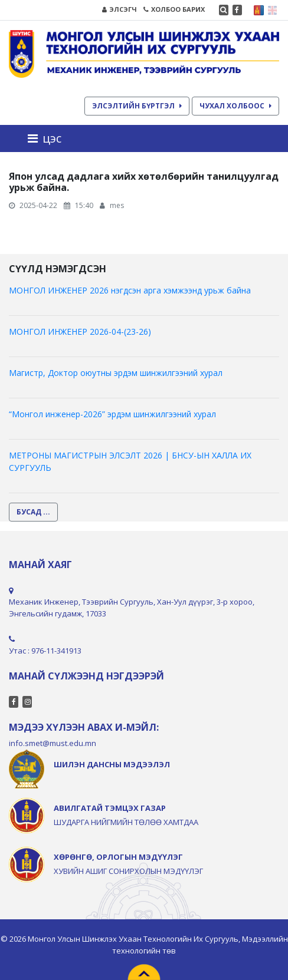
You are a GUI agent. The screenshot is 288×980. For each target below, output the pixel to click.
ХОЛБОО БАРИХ (174, 9)
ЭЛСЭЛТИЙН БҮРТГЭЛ (137, 106)
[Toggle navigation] (48, 138)
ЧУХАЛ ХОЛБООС (235, 106)
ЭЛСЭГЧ (120, 9)
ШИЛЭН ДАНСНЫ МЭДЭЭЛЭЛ (112, 764)
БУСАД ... (33, 512)
